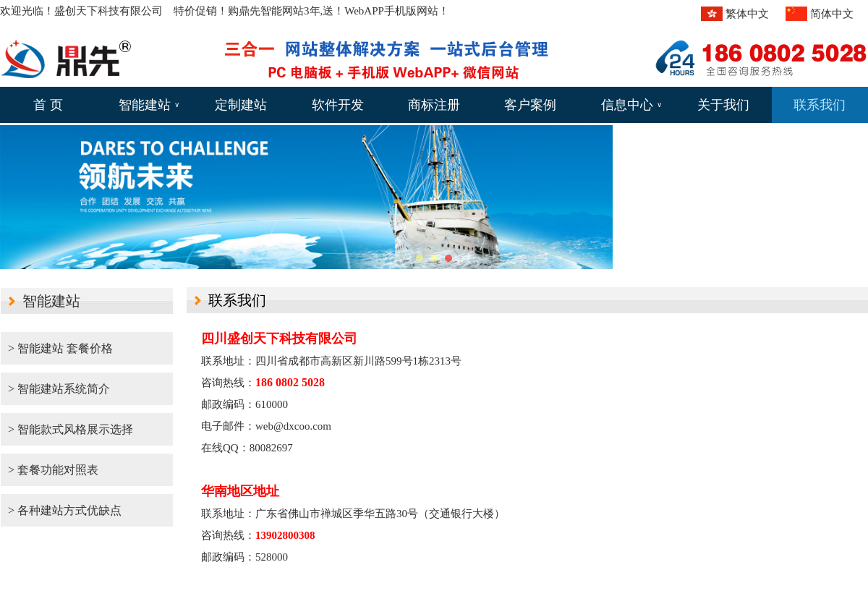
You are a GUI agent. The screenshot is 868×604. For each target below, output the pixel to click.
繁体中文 (747, 14)
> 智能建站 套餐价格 (60, 348)
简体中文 (832, 14)
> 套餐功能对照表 (53, 470)
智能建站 (149, 105)
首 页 (48, 105)
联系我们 (820, 105)
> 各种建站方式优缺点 (65, 510)
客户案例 (530, 105)
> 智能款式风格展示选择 (71, 429)
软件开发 (338, 105)
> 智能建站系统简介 (59, 389)
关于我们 (723, 105)
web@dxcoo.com (293, 426)
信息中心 (631, 105)
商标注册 (434, 105)
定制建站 (241, 105)
